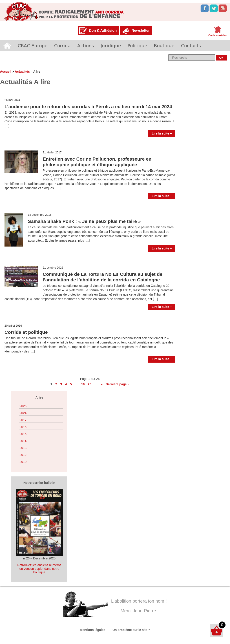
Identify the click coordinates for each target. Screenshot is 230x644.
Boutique (164, 45)
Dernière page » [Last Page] (117, 384)
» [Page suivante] (102, 384)
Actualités (22, 72)
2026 (23, 406)
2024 (23, 413)
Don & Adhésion (103, 30)
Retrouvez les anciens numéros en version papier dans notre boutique (39, 569)
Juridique (111, 45)
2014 (23, 441)
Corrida (62, 45)
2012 (23, 455)
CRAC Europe (33, 45)
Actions (86, 45)
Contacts (191, 45)
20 (90, 384)
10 (83, 384)
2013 (23, 448)
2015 (23, 434)
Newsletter (140, 30)
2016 (23, 427)
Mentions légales (93, 630)
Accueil (7, 45)
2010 (23, 462)
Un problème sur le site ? (131, 630)
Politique (137, 45)
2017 (23, 420)
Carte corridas (218, 35)
